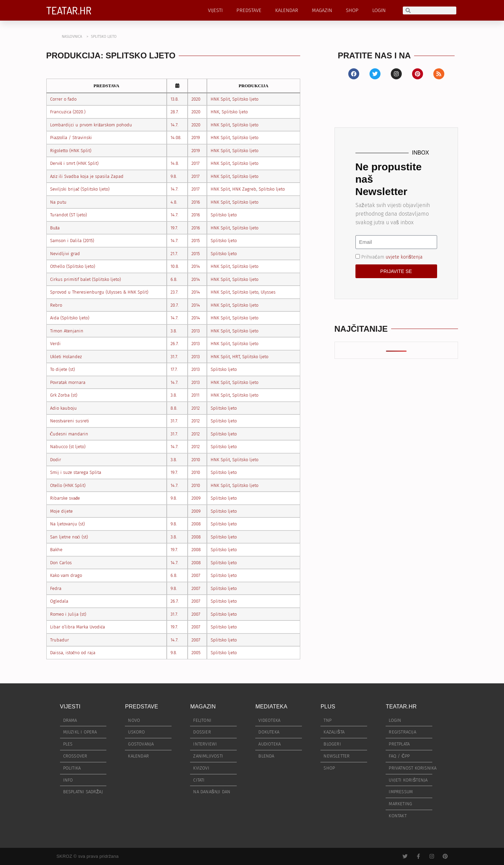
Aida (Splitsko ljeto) (70, 318)
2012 (196, 408)
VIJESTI (215, 10)
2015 (196, 241)
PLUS (328, 707)
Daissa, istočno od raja (73, 653)
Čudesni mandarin (69, 434)
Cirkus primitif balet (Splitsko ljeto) (85, 279)
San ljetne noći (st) (69, 537)
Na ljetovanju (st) (67, 524)
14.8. (175, 163)
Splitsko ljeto (245, 99)
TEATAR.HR (69, 10)
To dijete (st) (62, 369)
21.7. (174, 254)
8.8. (174, 408)
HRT (236, 357)
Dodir (56, 460)
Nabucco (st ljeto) (68, 447)
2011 (195, 395)
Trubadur (60, 640)
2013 (196, 331)
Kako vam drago (66, 575)
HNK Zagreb (244, 189)
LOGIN (379, 10)
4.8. (174, 202)
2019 (196, 138)
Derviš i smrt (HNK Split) (74, 163)
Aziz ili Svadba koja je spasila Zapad (87, 176)
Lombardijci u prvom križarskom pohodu (91, 125)
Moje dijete (61, 511)
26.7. (175, 344)
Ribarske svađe (65, 498)
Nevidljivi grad (65, 254)
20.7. (175, 305)
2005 (196, 653)
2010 (196, 460)
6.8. (174, 279)
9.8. (174, 176)
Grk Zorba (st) (64, 395)
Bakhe (56, 550)
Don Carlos (61, 563)
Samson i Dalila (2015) (72, 241)
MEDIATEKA (271, 707)
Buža (55, 228)
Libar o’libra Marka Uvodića (78, 627)
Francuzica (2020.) (68, 112)
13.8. (175, 99)
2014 (196, 266)
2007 (196, 575)
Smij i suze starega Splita (76, 472)
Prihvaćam (392, 257)
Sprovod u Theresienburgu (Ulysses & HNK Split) (99, 292)
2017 (196, 163)
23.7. (174, 292)
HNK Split (220, 99)
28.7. (175, 112)
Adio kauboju (63, 408)
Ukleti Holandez (66, 357)
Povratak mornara (68, 382)
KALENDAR (287, 10)
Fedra (56, 588)
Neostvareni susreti (70, 421)
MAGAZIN (322, 10)
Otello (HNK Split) (68, 485)
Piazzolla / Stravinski (71, 138)
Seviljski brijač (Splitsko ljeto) (80, 189)
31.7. (174, 357)
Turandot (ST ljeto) (68, 215)
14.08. (176, 138)
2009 (196, 498)
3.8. (174, 331)
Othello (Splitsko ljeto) (73, 266)
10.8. (175, 266)
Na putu (58, 202)
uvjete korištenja (404, 257)
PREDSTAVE (249, 10)
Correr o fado (63, 99)
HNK (215, 112)
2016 (196, 202)
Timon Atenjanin (67, 331)
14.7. (174, 125)
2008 (196, 524)
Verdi (55, 344)
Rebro (56, 305)
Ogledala (59, 601)
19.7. (174, 228)
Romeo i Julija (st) (68, 614)
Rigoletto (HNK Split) (71, 151)
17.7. (174, 369)
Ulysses (268, 292)
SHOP (352, 10)
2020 (196, 99)
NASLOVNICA (72, 37)
